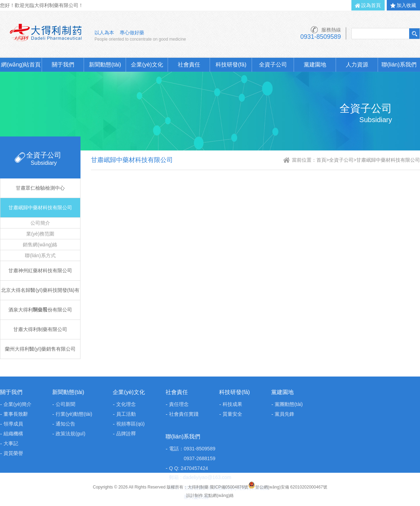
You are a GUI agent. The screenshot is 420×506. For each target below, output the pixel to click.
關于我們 (63, 65)
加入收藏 (406, 5)
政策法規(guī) (71, 434)
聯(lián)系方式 (40, 255)
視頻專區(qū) (130, 424)
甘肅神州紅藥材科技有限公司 (40, 270)
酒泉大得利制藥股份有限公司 (40, 310)
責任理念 (179, 404)
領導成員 (13, 424)
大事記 (11, 443)
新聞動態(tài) (105, 65)
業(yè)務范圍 (40, 234)
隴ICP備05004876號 (229, 487)
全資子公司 (273, 65)
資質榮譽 (13, 453)
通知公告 (65, 424)
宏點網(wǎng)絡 (219, 496)
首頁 (321, 160)
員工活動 (126, 414)
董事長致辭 (16, 414)
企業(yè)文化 (147, 65)
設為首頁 (371, 5)
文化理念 (126, 404)
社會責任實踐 (184, 414)
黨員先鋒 (285, 414)
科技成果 (232, 404)
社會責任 (189, 65)
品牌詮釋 (126, 434)
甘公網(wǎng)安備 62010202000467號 (288, 487)
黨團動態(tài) (289, 404)
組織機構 (13, 434)
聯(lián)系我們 (399, 65)
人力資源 (357, 65)
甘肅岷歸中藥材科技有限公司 (40, 208)
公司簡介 (40, 223)
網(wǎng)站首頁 (21, 65)
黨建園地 (315, 65)
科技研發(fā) (231, 65)
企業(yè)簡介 (17, 404)
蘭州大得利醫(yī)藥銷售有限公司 (40, 349)
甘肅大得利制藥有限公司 (40, 329)
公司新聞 (65, 404)
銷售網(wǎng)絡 (40, 245)
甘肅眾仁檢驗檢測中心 (40, 188)
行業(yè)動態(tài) (74, 414)
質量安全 (232, 414)
